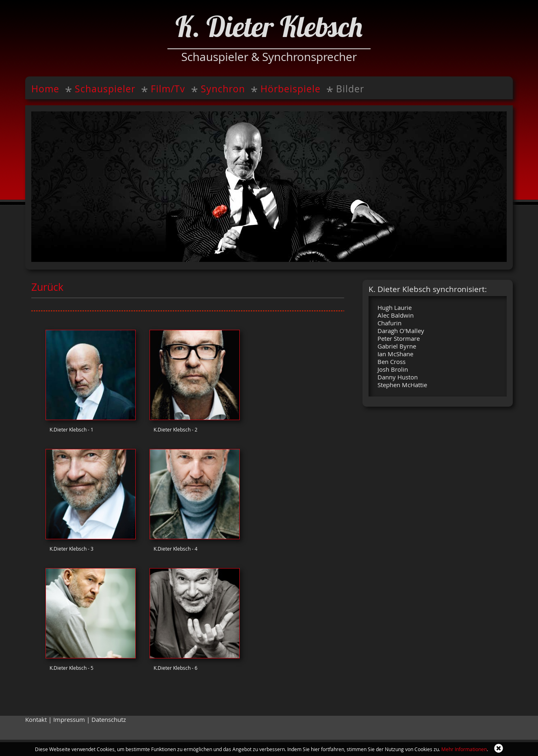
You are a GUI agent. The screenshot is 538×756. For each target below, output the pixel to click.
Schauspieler (105, 89)
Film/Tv (168, 89)
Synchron (223, 89)
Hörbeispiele (291, 89)
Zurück (47, 287)
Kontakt (36, 720)
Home (45, 89)
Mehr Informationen (464, 749)
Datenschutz (109, 720)
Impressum (69, 720)
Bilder (350, 89)
